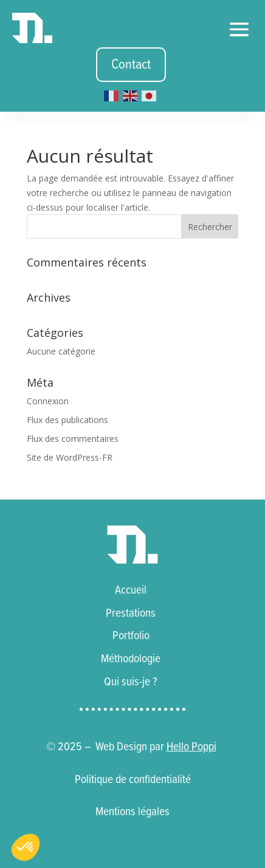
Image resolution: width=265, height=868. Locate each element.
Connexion (48, 401)
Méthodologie (131, 659)
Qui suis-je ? (131, 682)
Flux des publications (67, 420)
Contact (131, 64)
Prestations (131, 613)
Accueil (131, 590)
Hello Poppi (191, 747)
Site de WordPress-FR (70, 457)
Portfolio (131, 636)
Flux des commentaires (73, 439)
